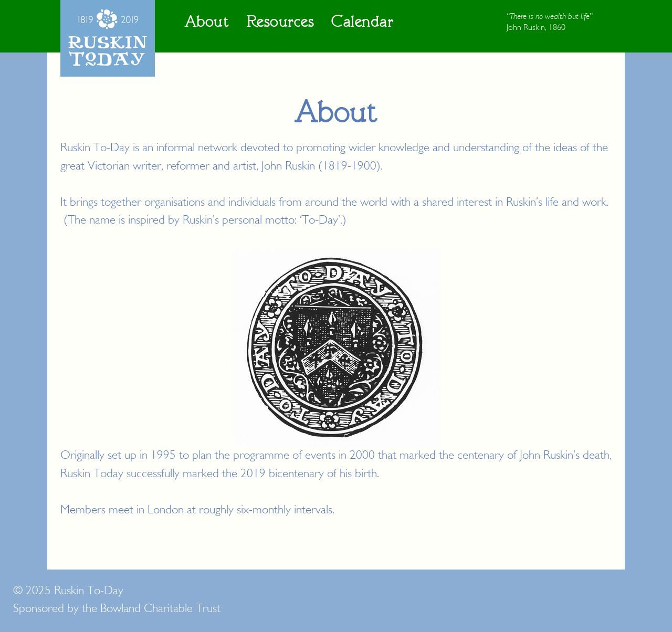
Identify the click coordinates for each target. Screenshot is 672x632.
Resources (281, 23)
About (207, 23)
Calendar (362, 23)
